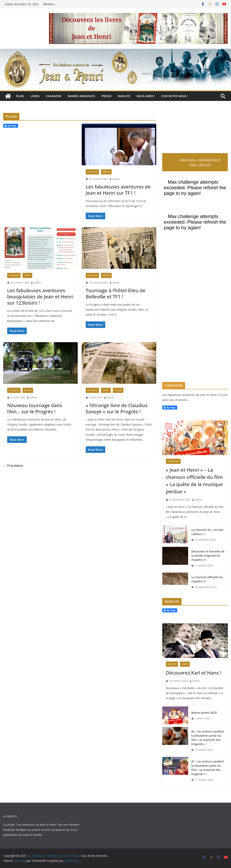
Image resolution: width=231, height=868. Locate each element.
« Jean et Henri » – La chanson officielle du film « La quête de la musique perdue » (194, 481)
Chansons (54, 96)
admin (116, 179)
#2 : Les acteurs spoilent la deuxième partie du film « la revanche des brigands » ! (208, 738)
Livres (35, 96)
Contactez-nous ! (175, 96)
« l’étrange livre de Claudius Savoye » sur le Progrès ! (117, 408)
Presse (106, 96)
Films (20, 96)
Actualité (92, 172)
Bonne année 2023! (204, 713)
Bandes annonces (81, 96)
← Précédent (13, 466)
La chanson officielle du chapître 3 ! (207, 579)
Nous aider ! (146, 96)
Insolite (124, 96)
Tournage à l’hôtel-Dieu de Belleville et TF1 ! (116, 293)
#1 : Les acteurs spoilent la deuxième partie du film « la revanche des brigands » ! (208, 768)
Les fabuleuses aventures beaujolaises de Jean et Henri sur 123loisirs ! (40, 296)
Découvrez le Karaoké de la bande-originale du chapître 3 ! (208, 556)
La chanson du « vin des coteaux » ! (207, 532)
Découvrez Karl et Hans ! (194, 673)
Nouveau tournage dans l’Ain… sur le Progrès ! (35, 408)
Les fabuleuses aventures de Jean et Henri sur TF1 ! (118, 190)
